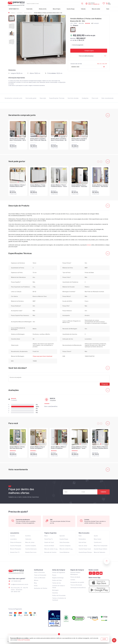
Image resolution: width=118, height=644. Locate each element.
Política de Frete (57, 580)
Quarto (96, 536)
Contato (73, 580)
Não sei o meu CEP (102, 64)
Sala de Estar (82, 542)
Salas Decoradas (64, 542)
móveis (89, 245)
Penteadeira (82, 539)
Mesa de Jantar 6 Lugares (67, 549)
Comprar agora (89, 51)
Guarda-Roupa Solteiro (101, 549)
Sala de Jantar (83, 546)
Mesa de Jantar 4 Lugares (52, 549)
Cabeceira (28, 539)
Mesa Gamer (98, 539)
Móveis (36, 580)
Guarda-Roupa (64, 539)
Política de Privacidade (59, 595)
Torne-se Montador (40, 578)
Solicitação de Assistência (78, 588)
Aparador (62, 536)
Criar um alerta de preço (86, 56)
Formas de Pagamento (59, 572)
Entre (90, 4)
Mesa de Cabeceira (100, 552)
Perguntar (105, 384)
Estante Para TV (15, 552)
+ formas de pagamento (77, 45)
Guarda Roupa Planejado (86, 552)
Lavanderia (13, 539)
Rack (80, 536)
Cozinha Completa (31, 546)
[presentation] (98, 162)
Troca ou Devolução (76, 585)
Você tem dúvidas (73, 98)
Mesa (46, 536)
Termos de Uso (57, 583)
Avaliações (85, 98)
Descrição (43, 98)
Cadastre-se (96, 4)
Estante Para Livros (31, 552)
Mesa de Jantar (30, 542)
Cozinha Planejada (16, 546)
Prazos (54, 575)
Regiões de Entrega (58, 578)
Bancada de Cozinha (50, 552)
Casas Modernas (64, 552)
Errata (36, 586)
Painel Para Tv (49, 539)
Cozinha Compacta (65, 546)
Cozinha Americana (31, 549)
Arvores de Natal (49, 546)
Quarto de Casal (49, 542)
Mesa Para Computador (101, 546)
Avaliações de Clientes (41, 588)
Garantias (55, 593)
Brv (83, 23)
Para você (95, 98)
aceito (104, 639)
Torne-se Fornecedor (40, 575)
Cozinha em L (98, 542)
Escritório (28, 536)
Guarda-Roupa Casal (85, 549)
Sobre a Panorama (39, 572)
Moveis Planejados (16, 549)
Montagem (55, 590)
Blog (35, 583)
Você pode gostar (31, 98)
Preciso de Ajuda (75, 577)
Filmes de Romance (16, 542)
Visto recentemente (107, 98)
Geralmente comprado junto (13, 98)
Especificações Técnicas (57, 98)
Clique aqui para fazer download (42, 356)
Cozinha (13, 536)
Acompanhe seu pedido (77, 582)
